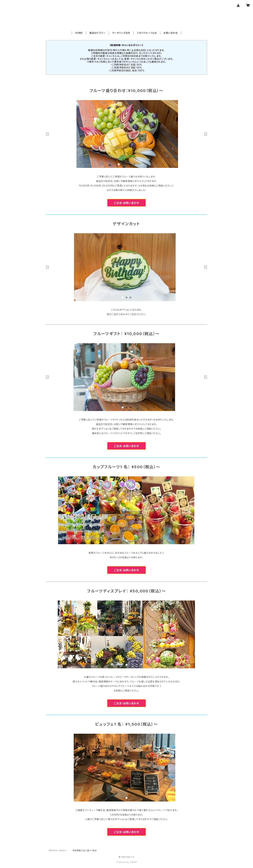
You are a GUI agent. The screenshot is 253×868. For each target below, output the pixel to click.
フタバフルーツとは (147, 33)
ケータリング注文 (121, 33)
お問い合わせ (171, 33)
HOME (79, 33)
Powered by (126, 862)
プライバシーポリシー (58, 850)
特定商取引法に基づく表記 (85, 850)
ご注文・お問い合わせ (126, 203)
